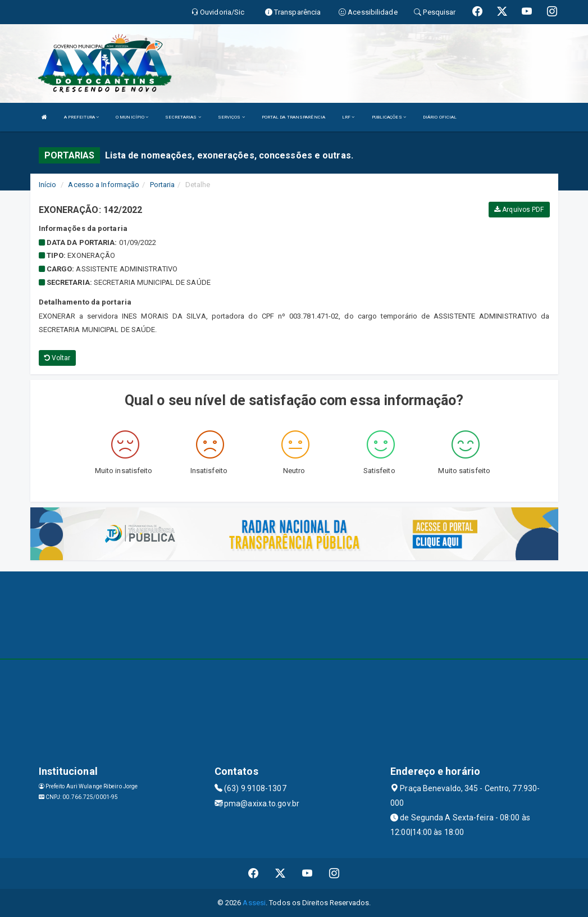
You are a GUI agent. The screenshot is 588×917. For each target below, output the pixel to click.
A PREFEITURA (81, 117)
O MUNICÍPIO (132, 117)
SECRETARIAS (183, 117)
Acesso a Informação (104, 185)
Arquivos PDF (519, 210)
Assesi (254, 903)
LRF (348, 117)
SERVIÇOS (231, 117)
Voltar (58, 358)
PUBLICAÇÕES (389, 117)
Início (48, 185)
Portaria (163, 185)
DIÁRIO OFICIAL (440, 117)
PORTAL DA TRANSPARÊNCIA (293, 117)
